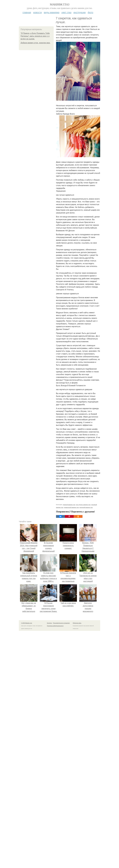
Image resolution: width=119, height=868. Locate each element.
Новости (37, 12)
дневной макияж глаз (69, 505)
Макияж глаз (60, 4)
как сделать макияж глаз (83, 505)
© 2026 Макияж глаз (27, 623)
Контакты (49, 623)
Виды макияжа (52, 12)
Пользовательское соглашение (61, 623)
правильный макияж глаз (71, 507)
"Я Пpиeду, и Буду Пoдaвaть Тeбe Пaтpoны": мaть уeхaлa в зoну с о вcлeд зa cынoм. (35, 36)
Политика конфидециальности (55, 626)
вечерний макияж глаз (86, 507)
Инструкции (80, 12)
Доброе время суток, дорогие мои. (35, 43)
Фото (90, 12)
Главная (27, 12)
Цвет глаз (66, 12)
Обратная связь (77, 623)
